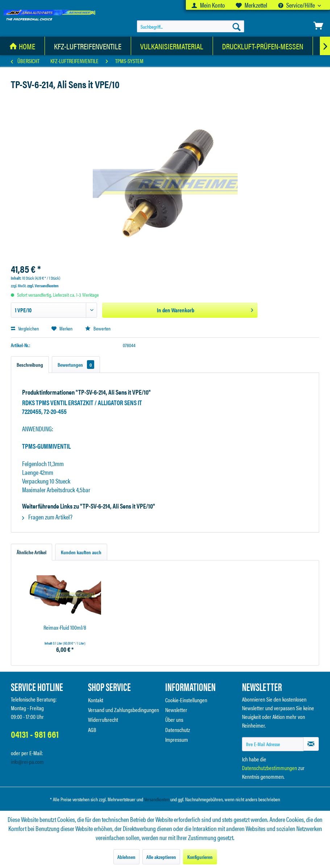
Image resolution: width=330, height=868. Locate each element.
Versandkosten (157, 799)
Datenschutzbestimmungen (270, 768)
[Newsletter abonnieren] (311, 744)
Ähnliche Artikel (32, 552)
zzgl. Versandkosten (43, 285)
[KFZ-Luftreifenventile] (88, 46)
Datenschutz (178, 730)
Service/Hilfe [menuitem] (297, 5)
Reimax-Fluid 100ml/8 (65, 628)
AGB (92, 730)
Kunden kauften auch (81, 552)
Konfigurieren (200, 857)
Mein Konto (208, 5)
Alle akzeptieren (161, 857)
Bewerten (98, 328)
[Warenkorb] (318, 26)
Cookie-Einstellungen (186, 700)
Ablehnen (126, 857)
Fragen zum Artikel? (47, 517)
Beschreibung (30, 365)
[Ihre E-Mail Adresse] (273, 744)
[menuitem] (208, 5)
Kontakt (96, 700)
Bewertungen (76, 365)
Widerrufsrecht (103, 719)
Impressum (177, 739)
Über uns (174, 719)
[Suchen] (237, 26)
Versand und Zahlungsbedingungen (124, 710)
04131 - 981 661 (35, 734)
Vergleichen (25, 328)
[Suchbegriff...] (191, 26)
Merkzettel (252, 5)
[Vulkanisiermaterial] (172, 46)
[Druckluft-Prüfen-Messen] (263, 46)
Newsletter (176, 710)
